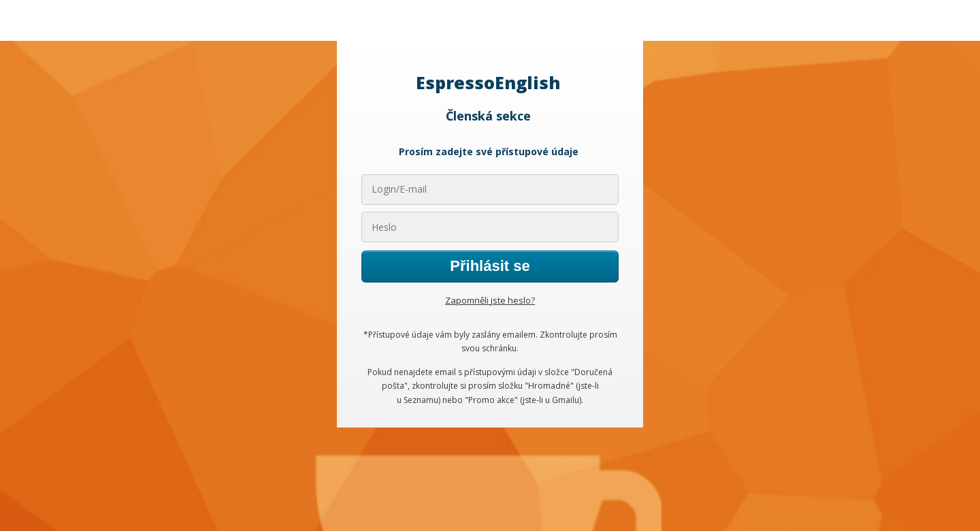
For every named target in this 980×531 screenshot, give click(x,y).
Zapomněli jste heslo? (490, 300)
